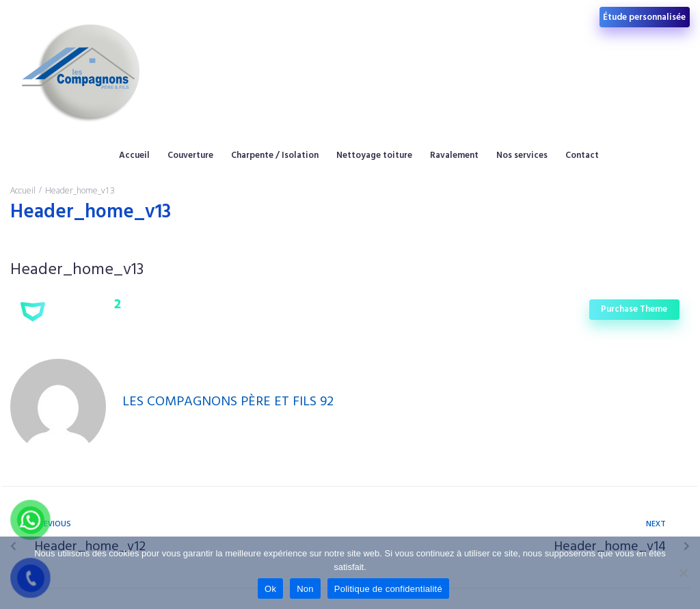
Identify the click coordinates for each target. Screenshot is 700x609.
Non (305, 589)
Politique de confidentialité (388, 589)
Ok (270, 589)
